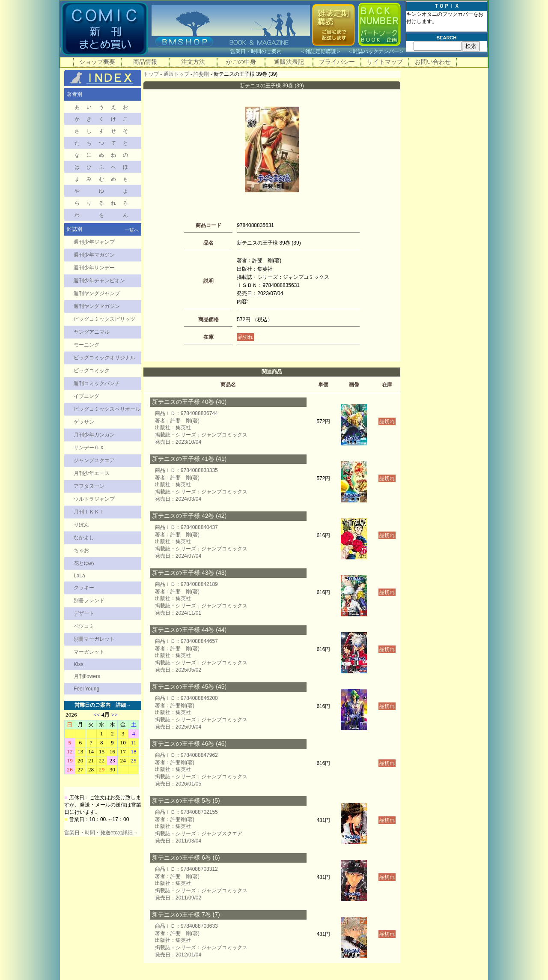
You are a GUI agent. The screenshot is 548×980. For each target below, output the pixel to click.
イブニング (86, 396)
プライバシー (337, 62)
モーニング (86, 345)
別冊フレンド (89, 601)
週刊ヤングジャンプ (97, 293)
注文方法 (193, 62)
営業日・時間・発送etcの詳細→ (101, 833)
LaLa (79, 576)
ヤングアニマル (92, 332)
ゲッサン (84, 422)
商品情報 (145, 62)
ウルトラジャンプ (94, 499)
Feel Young (86, 689)
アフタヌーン (89, 486)
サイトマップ (385, 62)
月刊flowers (87, 676)
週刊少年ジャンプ (94, 242)
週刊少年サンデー (94, 268)
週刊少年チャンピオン (99, 281)
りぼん (81, 525)
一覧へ (132, 230)
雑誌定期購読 (321, 51)
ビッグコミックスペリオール (107, 409)
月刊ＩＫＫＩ (89, 512)
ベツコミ (84, 626)
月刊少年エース (92, 473)
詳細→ (123, 705)
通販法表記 (289, 62)
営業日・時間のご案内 (264, 51)
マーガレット (89, 652)
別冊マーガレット (94, 639)
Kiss (79, 664)
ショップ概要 (97, 62)
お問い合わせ (433, 62)
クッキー (84, 588)
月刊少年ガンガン (94, 435)
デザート (84, 613)
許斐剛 (201, 74)
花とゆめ (84, 563)
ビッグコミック (92, 370)
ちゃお (81, 550)
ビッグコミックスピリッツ (104, 319)
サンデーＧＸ (89, 448)
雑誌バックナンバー (376, 51)
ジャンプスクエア (94, 460)
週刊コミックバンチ (97, 383)
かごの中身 (241, 62)
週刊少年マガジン (94, 255)
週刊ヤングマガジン (97, 306)
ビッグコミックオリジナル (104, 358)
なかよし (84, 538)
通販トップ (176, 74)
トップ (151, 74)
